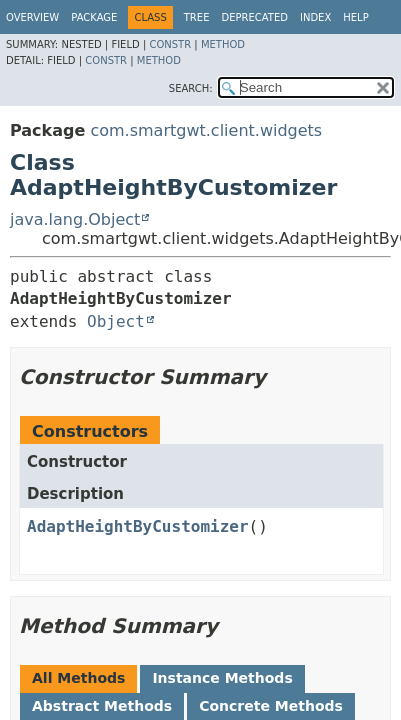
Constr (170, 44)
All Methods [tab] (78, 678)
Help (355, 17)
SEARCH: (191, 88)
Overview (32, 17)
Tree (197, 17)
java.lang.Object (75, 219)
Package (94, 17)
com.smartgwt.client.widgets (206, 130)
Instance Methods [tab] (222, 678)
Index (315, 17)
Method (223, 44)
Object (116, 321)
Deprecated (254, 17)
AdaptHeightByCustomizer (138, 526)
